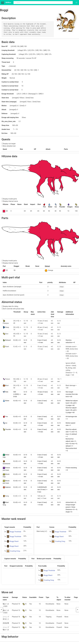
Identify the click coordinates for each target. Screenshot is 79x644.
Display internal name (10, 201)
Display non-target (9, 144)
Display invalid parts (10, 199)
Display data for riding (10, 306)
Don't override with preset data (13, 309)
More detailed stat (9, 146)
